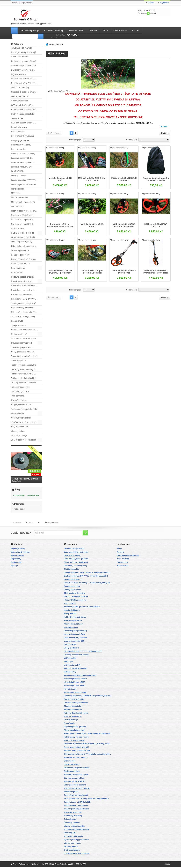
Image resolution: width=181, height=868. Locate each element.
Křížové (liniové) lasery (21, 145)
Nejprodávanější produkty (128, 556)
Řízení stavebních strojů (22, 281)
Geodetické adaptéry (20, 88)
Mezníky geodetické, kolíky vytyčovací (27, 211)
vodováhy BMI (33, 495)
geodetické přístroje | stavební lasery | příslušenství (31, 16)
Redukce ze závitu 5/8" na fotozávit (25, 480)
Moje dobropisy (17, 556)
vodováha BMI (19, 495)
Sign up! (14, 567)
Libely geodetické (19, 176)
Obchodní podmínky (54, 30)
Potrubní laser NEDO (20, 264)
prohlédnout (56, 148)
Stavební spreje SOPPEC (22, 347)
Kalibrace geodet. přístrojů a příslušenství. (27, 123)
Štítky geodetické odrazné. (23, 352)
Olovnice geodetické (20, 251)
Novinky (120, 553)
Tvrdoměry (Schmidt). (21, 391)
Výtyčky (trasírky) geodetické (24, 422)
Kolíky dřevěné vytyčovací (23, 136)
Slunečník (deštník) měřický (23, 317)
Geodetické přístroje (29, 30)
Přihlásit (151, 3)
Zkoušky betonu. (18, 431)
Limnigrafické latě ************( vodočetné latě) (27, 180)
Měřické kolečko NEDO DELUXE (156, 226)
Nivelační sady (18, 228)
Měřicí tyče (16, 193)
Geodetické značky (19, 96)
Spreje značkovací (19, 325)
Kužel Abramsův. (18, 149)
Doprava (93, 30)
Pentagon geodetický (20, 255)
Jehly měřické (17, 118)
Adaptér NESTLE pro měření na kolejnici (92, 272)
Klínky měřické (18, 132)
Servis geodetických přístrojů (24, 303)
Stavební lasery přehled (22, 343)
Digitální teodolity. (19, 74)
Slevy (119, 550)
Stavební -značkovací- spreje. (24, 339)
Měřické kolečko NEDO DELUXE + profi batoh (60, 272)
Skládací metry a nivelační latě (25, 308)
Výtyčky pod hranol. (20, 427)
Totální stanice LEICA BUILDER (25, 374)
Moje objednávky (18, 550)
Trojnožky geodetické (20, 387)
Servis (105, 30)
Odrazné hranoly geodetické (23, 246)
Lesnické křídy (18, 171)
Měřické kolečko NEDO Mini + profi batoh (92, 180)
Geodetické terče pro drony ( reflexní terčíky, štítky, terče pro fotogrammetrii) (27, 92)
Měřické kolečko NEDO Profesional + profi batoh (156, 272)
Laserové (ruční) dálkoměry (23, 154)
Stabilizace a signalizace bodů (24, 330)
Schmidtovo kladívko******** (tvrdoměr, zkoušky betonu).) (27, 299)
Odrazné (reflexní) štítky (22, 242)
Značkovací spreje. (19, 435)
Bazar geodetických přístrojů (24, 52)
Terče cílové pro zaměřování (24, 365)
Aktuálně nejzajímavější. (22, 48)
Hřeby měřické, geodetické (23, 114)
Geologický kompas (20, 101)
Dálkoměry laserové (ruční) (23, 70)
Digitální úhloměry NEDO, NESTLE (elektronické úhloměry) (27, 79)
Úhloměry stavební (19, 400)
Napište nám (122, 563)
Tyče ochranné (18, 396)
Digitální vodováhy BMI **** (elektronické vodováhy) (27, 83)
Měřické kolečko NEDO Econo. (92, 226)
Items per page (75, 140)
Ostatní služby (120, 30)
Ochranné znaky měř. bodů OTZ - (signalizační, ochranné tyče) (27, 237)
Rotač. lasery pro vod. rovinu (24, 290)
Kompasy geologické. (21, 140)
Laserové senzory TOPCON (23, 162)
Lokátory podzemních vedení (24, 184)
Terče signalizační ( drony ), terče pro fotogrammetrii (27, 369)
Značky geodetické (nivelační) (24, 440)
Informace (19, 505)
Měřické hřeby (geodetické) (23, 202)
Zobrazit (163, 127)
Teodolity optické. (19, 361)
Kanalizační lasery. (19, 127)
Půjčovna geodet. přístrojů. (23, 277)
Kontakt (15, 3)
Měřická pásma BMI (20, 198)
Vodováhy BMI (18, 413)
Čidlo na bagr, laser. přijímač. (24, 61)
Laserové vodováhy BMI (22, 167)
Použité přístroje (18, 268)
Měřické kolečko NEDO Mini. (60, 180)
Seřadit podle (132, 140)
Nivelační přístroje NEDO (22, 224)
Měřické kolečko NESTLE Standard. (124, 180)
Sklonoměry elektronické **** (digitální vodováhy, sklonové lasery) (27, 312)
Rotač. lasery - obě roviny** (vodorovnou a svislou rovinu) (27, 286)
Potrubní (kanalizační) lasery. (24, 259)
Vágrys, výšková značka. (22, 405)
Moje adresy (16, 560)
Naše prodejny (20, 510)
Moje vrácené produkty (21, 553)
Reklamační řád (76, 30)
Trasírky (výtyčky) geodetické (24, 383)
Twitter (31, 525)
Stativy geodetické (19, 334)
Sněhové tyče (17, 321)
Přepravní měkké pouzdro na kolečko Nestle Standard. (156, 180)
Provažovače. (17, 273)
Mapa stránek (26, 3)
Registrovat (164, 3)
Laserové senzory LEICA (22, 158)
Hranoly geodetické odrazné (23, 110)
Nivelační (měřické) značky (23, 215)
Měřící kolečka (18, 189)
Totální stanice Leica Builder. (24, 378)
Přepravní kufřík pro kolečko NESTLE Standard (60, 226)
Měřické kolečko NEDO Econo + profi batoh (124, 226)
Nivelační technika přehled (23, 233)
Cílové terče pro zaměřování (24, 66)
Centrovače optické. (20, 57)
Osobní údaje (16, 563)
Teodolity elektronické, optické (24, 356)
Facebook (17, 525)
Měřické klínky (17, 206)
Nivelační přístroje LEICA (22, 220)
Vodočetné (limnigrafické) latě (24, 409)
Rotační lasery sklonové (22, 295)
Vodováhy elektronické (21, 418)
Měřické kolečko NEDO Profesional (124, 272)
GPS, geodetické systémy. (23, 105)
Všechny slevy (35, 451)
